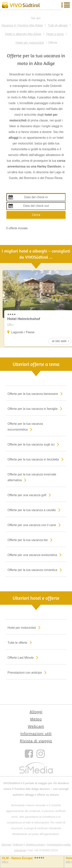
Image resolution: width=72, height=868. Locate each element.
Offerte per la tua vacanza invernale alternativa (32, 478)
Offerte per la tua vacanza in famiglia (36, 408)
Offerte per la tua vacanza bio (31, 540)
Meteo (36, 719)
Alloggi (36, 712)
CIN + (5, 862)
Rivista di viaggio (36, 741)
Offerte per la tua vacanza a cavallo (35, 510)
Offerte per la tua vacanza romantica (35, 570)
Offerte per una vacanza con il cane (35, 525)
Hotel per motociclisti (25, 627)
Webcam (36, 726)
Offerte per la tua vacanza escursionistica (25, 427)
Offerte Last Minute (24, 657)
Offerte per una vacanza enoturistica (35, 555)
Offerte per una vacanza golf (30, 495)
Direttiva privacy (35, 845)
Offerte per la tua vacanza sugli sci (34, 444)
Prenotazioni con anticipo (28, 672)
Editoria (18, 845)
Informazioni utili (36, 734)
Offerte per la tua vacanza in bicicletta (36, 459)
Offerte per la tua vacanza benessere (36, 394)
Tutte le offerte (20, 642)
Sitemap (6, 845)
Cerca (36, 215)
